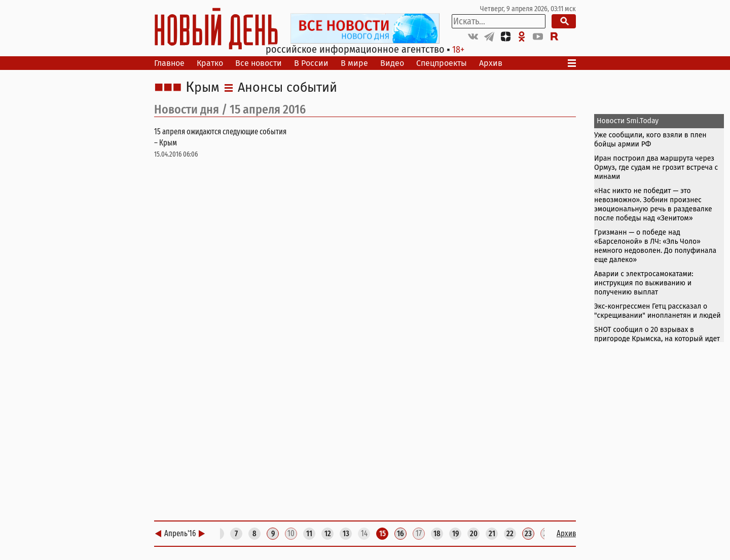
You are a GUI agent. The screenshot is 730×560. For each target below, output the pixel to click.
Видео (392, 63)
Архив (491, 63)
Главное (169, 63)
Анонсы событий (287, 88)
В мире (354, 63)
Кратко (210, 63)
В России (311, 63)
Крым (203, 88)
